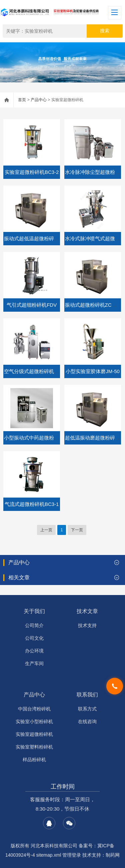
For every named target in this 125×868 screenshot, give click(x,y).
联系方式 (87, 709)
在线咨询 (87, 721)
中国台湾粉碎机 (34, 709)
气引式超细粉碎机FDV (32, 305)
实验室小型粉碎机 (34, 721)
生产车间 (34, 663)
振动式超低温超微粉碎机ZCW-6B (41, 238)
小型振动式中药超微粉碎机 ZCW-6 (42, 438)
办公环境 (34, 651)
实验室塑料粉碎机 (34, 747)
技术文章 (87, 611)
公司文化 (34, 638)
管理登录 (72, 855)
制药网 (113, 855)
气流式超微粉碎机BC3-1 (32, 504)
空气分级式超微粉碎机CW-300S (40, 371)
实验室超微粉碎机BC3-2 (32, 172)
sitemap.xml (49, 855)
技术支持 (87, 625)
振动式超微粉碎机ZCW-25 (94, 305)
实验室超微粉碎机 (34, 734)
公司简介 (34, 625)
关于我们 (34, 611)
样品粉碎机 (34, 760)
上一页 (46, 530)
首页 (22, 100)
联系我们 (87, 695)
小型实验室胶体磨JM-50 (93, 371)
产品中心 (39, 100)
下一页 (77, 530)
